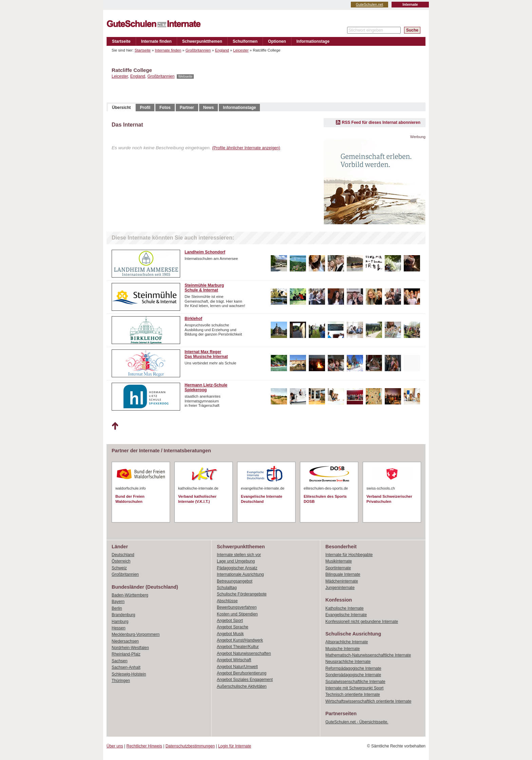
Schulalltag (227, 588)
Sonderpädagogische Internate (353, 675)
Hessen (119, 628)
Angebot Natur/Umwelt (237, 667)
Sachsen (120, 661)
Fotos (165, 108)
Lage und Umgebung (236, 561)
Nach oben (115, 426)
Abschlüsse (227, 601)
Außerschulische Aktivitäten (242, 686)
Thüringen (121, 681)
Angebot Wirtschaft (234, 660)
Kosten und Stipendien (237, 614)
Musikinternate (339, 561)
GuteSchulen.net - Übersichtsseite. (357, 722)
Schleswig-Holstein (129, 674)
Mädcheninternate (342, 581)
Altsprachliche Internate (347, 642)
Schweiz (119, 568)
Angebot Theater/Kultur (238, 647)
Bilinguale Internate (343, 574)
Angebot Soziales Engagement (245, 680)
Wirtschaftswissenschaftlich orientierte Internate (368, 701)
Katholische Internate (345, 608)
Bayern (118, 602)
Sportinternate (338, 568)
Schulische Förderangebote (242, 594)
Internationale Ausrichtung (240, 574)
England (222, 50)
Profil (145, 108)
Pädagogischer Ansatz (237, 568)
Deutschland (123, 555)
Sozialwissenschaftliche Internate (355, 682)
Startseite (121, 41)
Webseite (185, 77)
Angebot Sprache (233, 627)
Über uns (115, 746)
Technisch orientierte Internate (353, 695)
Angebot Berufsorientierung (242, 673)
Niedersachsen (125, 641)
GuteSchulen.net (369, 4)
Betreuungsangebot (235, 581)
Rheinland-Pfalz (126, 654)
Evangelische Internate (346, 615)
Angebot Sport (230, 621)
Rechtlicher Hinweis (144, 746)
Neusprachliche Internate (348, 662)
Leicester (241, 50)
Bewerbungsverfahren (237, 607)
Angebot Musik (230, 634)
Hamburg (120, 622)
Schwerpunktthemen (202, 41)
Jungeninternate (340, 588)
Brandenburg (123, 615)
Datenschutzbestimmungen (190, 746)
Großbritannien (198, 50)
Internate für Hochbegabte (349, 555)
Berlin (117, 608)
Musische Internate (343, 649)
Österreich (121, 561)
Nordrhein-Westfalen (130, 648)
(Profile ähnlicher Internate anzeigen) (246, 148)
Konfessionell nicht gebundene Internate (362, 622)
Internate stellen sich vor (239, 555)
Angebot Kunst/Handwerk (240, 640)
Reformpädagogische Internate (353, 668)
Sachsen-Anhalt (126, 667)
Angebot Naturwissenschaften (244, 653)
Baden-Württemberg (130, 595)
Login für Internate (235, 746)
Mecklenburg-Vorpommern (136, 634)
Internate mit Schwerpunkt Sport (354, 688)
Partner (187, 108)
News (208, 108)
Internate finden (156, 41)
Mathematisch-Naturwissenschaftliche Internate (368, 655)
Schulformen (245, 41)
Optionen (277, 41)
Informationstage (313, 41)
